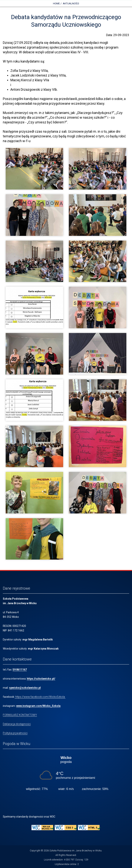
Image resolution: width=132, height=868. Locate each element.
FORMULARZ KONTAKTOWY (20, 715)
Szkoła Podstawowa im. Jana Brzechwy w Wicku (76, 851)
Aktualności (71, 3)
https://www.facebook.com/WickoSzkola (40, 697)
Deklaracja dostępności (17, 724)
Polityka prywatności (15, 733)
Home (56, 3)
